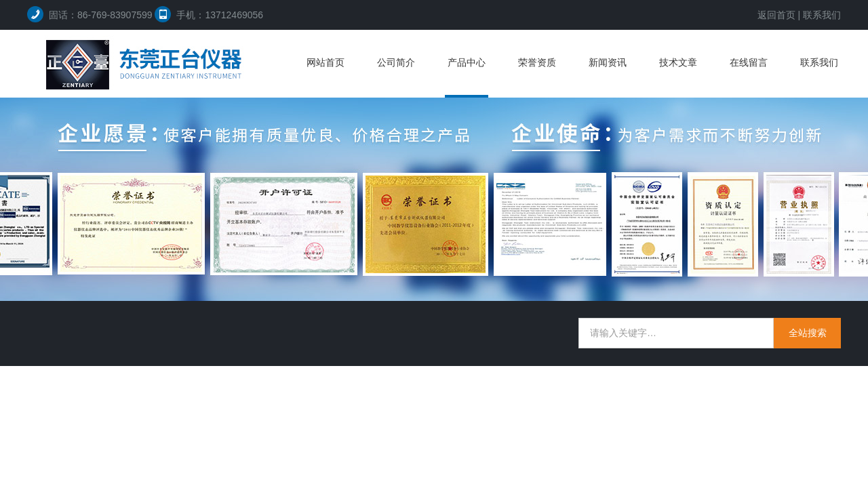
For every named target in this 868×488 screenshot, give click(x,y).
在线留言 (749, 62)
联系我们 (822, 15)
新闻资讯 (608, 62)
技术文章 (678, 62)
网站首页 (325, 62)
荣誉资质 (537, 62)
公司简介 (396, 62)
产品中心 (467, 62)
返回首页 (776, 15)
